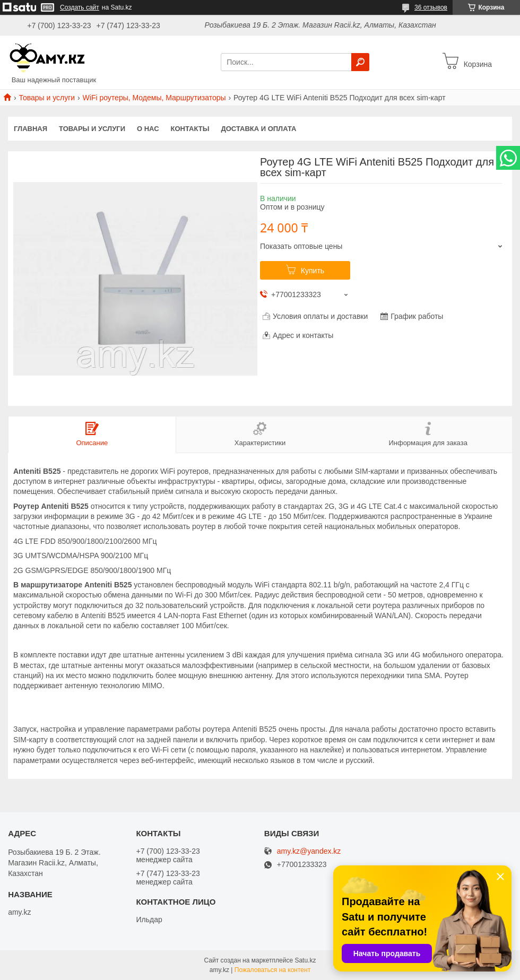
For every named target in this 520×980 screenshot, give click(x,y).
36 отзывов (431, 7)
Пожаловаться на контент (272, 970)
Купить (313, 271)
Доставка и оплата (258, 129)
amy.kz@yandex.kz (309, 851)
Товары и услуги (47, 98)
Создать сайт (80, 7)
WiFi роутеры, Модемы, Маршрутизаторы (154, 98)
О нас (148, 129)
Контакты (190, 129)
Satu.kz (305, 960)
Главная (31, 129)
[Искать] (360, 62)
